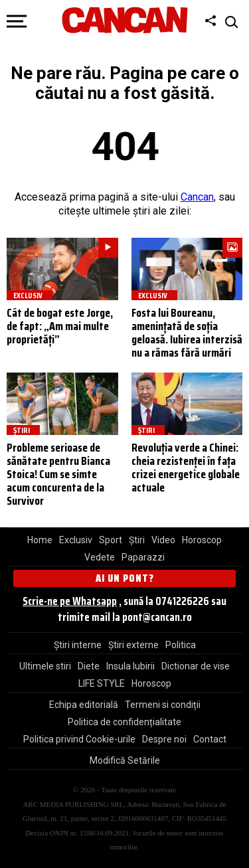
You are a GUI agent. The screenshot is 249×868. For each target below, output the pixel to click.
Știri (137, 540)
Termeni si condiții (163, 705)
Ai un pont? (125, 578)
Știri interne (78, 645)
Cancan (197, 197)
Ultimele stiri (45, 666)
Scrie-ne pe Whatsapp (70, 601)
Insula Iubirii (130, 666)
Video (163, 540)
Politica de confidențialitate (124, 722)
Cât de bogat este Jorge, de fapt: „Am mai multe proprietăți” (60, 326)
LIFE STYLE (102, 683)
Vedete (100, 557)
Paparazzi (143, 557)
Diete (89, 666)
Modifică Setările (125, 760)
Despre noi (164, 739)
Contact (210, 739)
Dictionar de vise (196, 666)
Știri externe (133, 645)
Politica (181, 645)
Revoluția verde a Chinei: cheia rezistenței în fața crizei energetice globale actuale (186, 467)
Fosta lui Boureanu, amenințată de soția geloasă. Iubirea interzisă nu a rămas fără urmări (187, 332)
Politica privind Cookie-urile (79, 739)
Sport (111, 540)
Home (40, 540)
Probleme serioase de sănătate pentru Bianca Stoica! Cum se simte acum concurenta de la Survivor (58, 474)
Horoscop (202, 540)
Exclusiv (76, 540)
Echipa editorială (84, 705)
